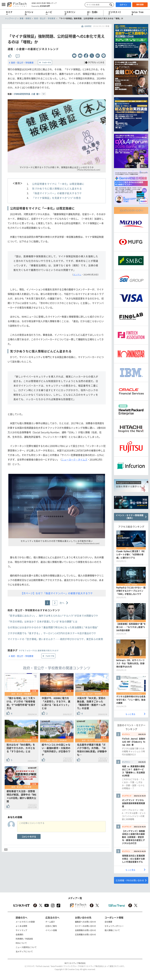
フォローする (46, 62)
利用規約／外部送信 (24, 939)
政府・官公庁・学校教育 (22, 63)
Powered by (41, 6)
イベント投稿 (51, 930)
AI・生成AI (92, 13)
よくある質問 (21, 926)
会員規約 (19, 934)
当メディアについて (24, 951)
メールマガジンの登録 (25, 922)
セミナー (9, 13)
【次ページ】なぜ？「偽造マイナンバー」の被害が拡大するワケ (57, 593)
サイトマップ (21, 930)
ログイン (123, 5)
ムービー (49, 13)
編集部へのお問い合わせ (85, 922)
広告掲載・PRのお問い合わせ (130, 880)
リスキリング (70, 13)
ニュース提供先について (26, 947)
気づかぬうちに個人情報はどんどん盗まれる (57, 188)
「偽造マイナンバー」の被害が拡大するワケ (57, 193)
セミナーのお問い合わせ (85, 926)
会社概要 (108, 922)
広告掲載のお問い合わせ (85, 934)
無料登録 (140, 5)
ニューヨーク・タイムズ (74, 459)
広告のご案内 (51, 926)
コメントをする (29, 837)
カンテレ (77, 274)
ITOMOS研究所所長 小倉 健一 (27, 94)
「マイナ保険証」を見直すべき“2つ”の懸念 (57, 198)
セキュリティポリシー (114, 926)
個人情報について (112, 930)
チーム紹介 (50, 922)
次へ (62, 603)
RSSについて (21, 943)
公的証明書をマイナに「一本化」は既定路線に (58, 184)
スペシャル (29, 13)
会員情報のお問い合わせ (85, 930)
